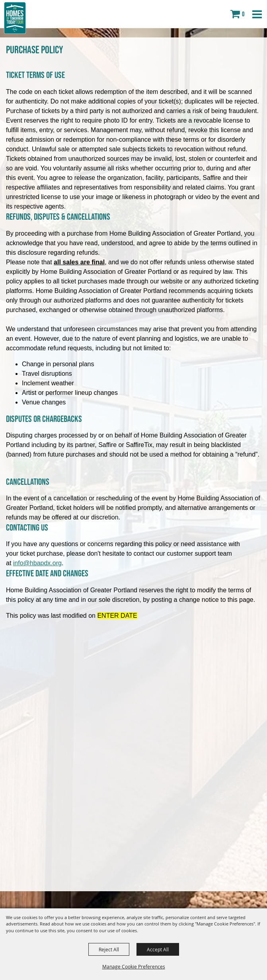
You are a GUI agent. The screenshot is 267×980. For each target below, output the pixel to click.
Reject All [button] (109, 949)
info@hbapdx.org (37, 563)
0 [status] (243, 14)
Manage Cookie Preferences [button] (134, 966)
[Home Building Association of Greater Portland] (15, 18)
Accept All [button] (158, 949)
